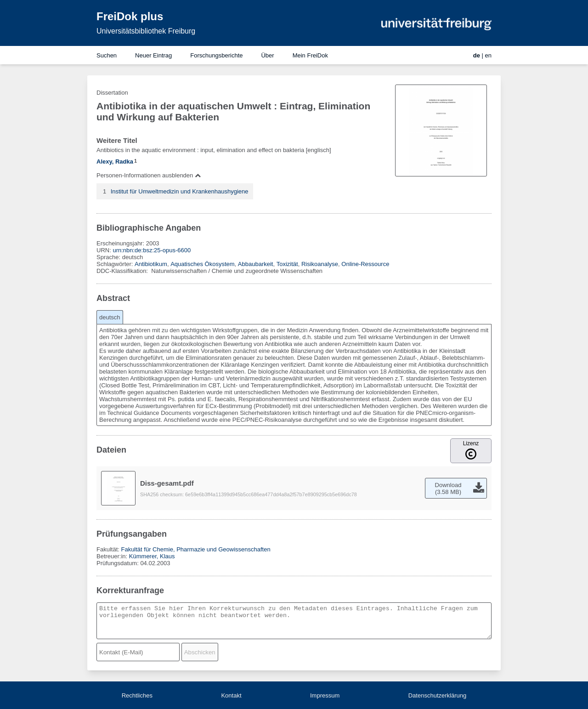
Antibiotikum (151, 264)
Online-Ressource (365, 264)
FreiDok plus (130, 16)
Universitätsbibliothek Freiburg (146, 31)
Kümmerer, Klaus (152, 556)
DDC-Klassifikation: (123, 271)
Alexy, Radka (115, 162)
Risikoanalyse (320, 264)
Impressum (325, 695)
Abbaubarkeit (256, 264)
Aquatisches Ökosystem (202, 264)
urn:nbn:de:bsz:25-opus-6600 (152, 250)
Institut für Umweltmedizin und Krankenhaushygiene (180, 191)
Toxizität (287, 264)
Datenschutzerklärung (437, 695)
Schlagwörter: (116, 264)
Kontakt (231, 695)
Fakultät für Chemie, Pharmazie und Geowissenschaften (195, 549)
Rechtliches (137, 695)
